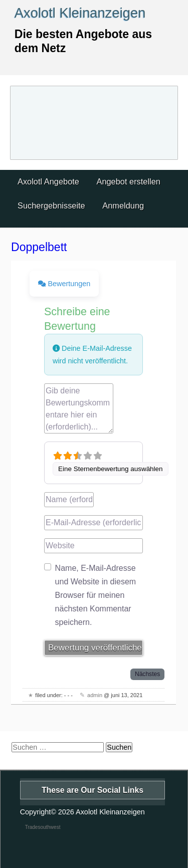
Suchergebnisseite (51, 205)
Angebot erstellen (128, 181)
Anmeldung (123, 205)
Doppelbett (39, 247)
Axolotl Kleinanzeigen (80, 13)
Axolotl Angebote (48, 181)
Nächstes (147, 674)
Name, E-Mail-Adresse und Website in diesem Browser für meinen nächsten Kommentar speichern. (96, 595)
